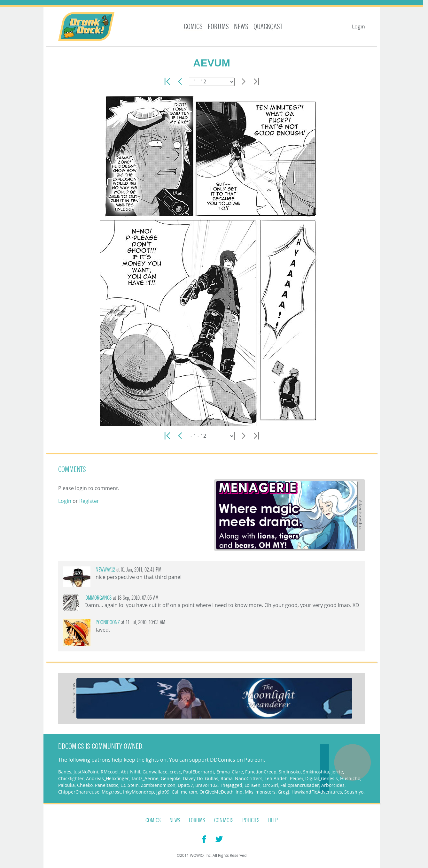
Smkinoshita (316, 772)
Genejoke (171, 778)
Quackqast (268, 27)
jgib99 (163, 792)
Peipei (296, 778)
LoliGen (253, 785)
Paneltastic (107, 785)
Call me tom (184, 792)
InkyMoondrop (139, 792)
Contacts (224, 820)
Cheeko (85, 785)
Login (358, 27)
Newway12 (105, 570)
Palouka (66, 785)
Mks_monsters (260, 792)
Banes (65, 772)
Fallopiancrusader (300, 785)
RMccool (110, 772)
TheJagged (231, 785)
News (241, 27)
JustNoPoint (86, 772)
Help (273, 820)
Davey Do (193, 778)
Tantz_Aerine (145, 778)
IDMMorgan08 (98, 598)
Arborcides (333, 785)
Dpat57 (185, 785)
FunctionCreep (261, 772)
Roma (227, 778)
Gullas (212, 778)
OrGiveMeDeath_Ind (221, 792)
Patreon (254, 760)
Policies (251, 820)
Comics (193, 27)
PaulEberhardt (199, 772)
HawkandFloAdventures (317, 792)
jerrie (337, 772)
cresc (175, 772)
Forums (218, 27)
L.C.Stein (130, 785)
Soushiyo (354, 792)
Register (89, 501)
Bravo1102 (206, 785)
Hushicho (350, 778)
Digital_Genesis (322, 778)
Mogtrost (111, 792)
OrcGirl (270, 785)
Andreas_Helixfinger (107, 778)
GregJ (284, 792)
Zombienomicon (158, 785)
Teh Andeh (276, 778)
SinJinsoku (290, 772)
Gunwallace (155, 772)
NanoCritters (249, 778)
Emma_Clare (230, 772)
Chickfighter (71, 778)
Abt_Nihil (131, 772)
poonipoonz (108, 622)
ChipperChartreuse (79, 792)
